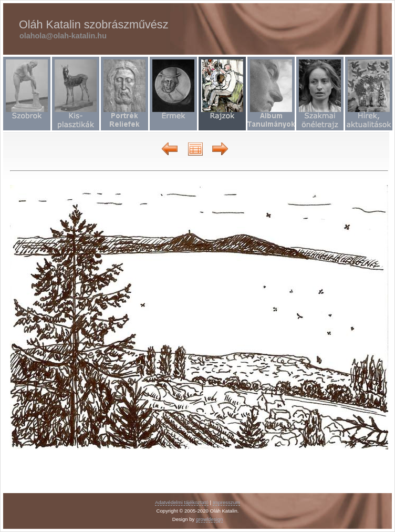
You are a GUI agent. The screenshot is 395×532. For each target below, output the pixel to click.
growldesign (209, 519)
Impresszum (226, 502)
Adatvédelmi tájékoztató (182, 502)
